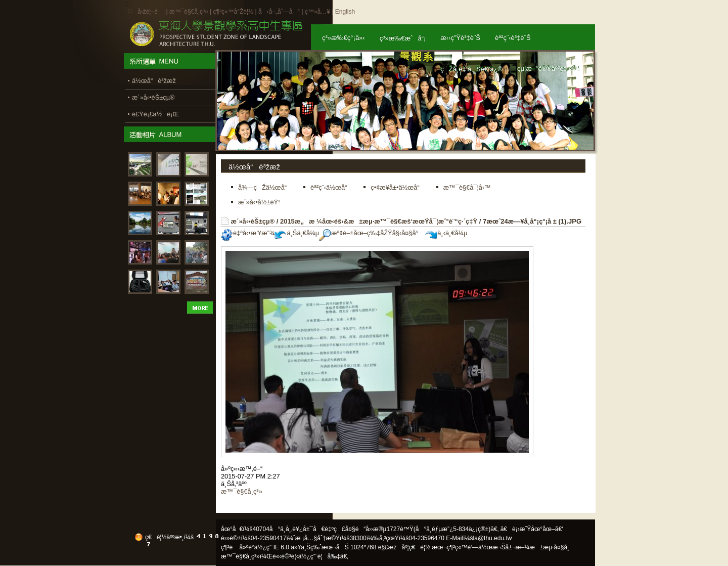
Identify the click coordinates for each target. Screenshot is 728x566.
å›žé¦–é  (151, 12)
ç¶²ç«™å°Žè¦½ (233, 12)
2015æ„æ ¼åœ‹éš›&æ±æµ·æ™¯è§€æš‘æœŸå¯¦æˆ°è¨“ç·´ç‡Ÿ (379, 221)
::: (130, 11)
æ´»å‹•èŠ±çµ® (253, 221)
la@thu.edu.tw (493, 538)
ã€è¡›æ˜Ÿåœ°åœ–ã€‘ (532, 529)
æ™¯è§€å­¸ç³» (190, 12)
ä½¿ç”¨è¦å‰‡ (319, 556)
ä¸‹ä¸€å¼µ (446, 233)
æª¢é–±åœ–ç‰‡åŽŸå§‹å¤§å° (371, 233)
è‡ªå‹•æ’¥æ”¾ (248, 233)
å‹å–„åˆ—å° (279, 12)
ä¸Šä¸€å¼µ (297, 233)
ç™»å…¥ (317, 12)
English (345, 12)
